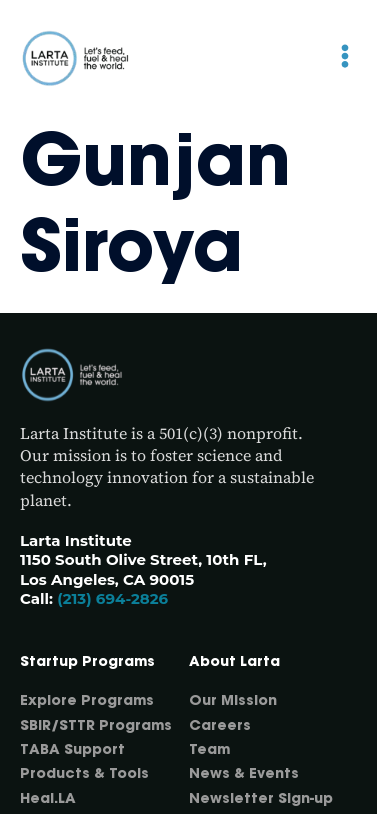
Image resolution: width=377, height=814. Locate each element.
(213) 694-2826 (112, 598)
